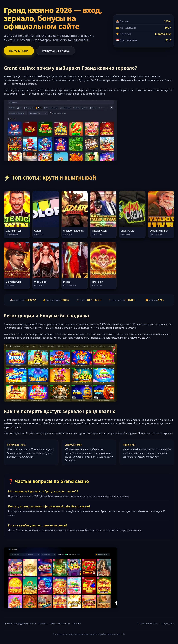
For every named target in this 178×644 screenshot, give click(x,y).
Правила (43, 624)
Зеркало (76, 624)
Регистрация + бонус (57, 51)
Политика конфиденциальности (20, 624)
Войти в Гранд (19, 51)
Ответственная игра (60, 624)
